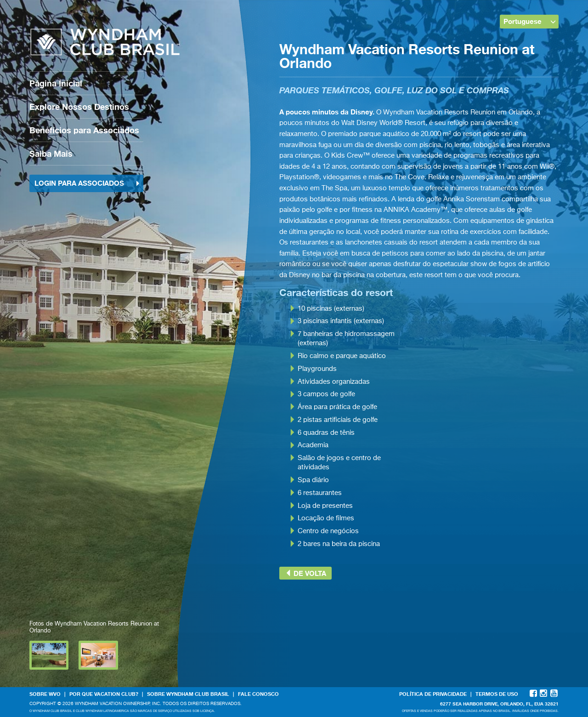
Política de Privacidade (433, 694)
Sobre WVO (45, 694)
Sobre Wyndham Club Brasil (188, 694)
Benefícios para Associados (84, 130)
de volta (305, 573)
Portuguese (530, 21)
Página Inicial (56, 83)
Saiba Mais (51, 154)
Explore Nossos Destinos (79, 107)
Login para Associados (87, 183)
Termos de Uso (497, 694)
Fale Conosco (258, 694)
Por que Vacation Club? (104, 694)
